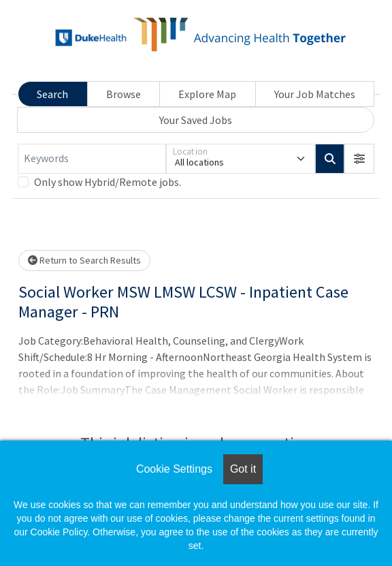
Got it (243, 469)
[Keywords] (92, 159)
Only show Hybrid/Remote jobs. (108, 182)
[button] (359, 159)
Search (52, 94)
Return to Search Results (84, 260)
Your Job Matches (315, 94)
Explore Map (207, 94)
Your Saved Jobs (196, 120)
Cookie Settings (174, 469)
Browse (124, 94)
